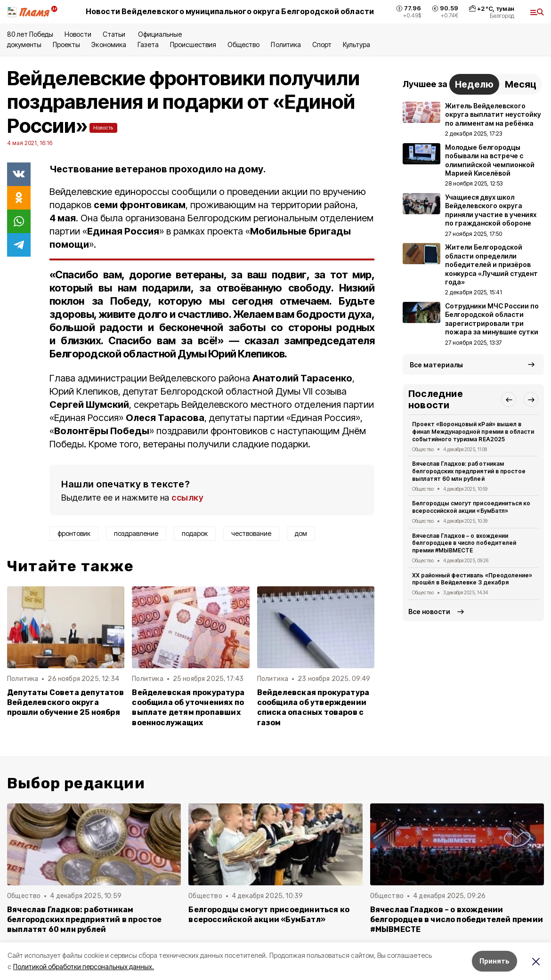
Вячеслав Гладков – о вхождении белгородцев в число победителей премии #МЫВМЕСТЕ (464, 543)
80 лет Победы (30, 34)
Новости (78, 34)
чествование (251, 533)
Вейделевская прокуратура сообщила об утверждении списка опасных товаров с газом (313, 707)
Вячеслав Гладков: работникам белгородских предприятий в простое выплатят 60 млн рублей (469, 471)
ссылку (187, 498)
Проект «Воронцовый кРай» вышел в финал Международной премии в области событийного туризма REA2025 (473, 432)
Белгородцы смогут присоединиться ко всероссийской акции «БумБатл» (471, 507)
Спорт (322, 45)
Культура (357, 45)
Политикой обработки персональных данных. (84, 967)
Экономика (109, 45)
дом (301, 533)
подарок (195, 533)
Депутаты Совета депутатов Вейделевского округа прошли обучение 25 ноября (65, 702)
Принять (494, 961)
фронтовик (74, 533)
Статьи (115, 34)
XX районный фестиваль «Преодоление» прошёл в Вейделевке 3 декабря (472, 579)
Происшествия (193, 45)
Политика (286, 45)
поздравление (136, 533)
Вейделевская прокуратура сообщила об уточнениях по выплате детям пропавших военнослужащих (188, 707)
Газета (148, 45)
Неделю (474, 84)
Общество (243, 45)
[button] (509, 399)
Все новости (429, 611)
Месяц (521, 84)
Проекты (66, 45)
